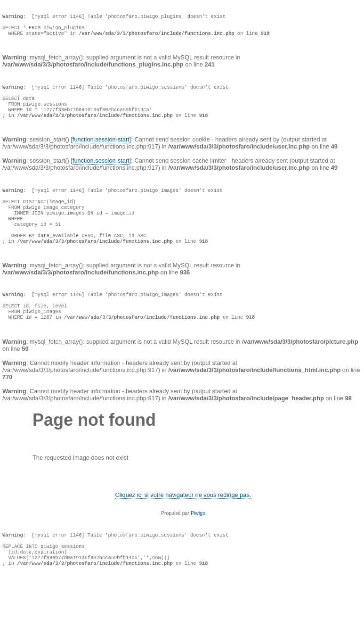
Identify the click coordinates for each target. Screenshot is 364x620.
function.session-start (101, 154)
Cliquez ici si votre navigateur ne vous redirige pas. (183, 530)
